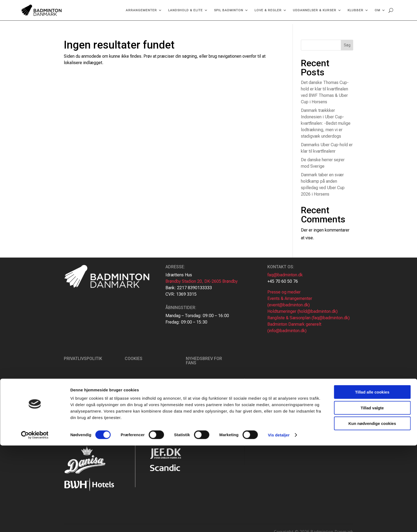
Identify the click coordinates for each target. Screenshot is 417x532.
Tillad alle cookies (372, 478)
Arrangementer (141, 10)
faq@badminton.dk (285, 271)
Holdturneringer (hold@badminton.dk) (302, 308)
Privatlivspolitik (83, 355)
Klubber (355, 10)
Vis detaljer (279, 521)
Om (377, 10)
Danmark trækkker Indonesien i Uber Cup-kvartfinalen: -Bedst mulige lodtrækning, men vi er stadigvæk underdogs (326, 120)
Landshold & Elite (185, 10)
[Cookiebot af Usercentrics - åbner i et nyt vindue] (35, 522)
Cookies (134, 355)
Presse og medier (284, 289)
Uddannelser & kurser (315, 10)
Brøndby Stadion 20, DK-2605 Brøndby (202, 278)
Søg (347, 42)
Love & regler (268, 10)
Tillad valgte (372, 494)
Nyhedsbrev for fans (204, 357)
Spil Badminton (229, 10)
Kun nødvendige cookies (372, 510)
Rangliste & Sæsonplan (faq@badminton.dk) (309, 314)
